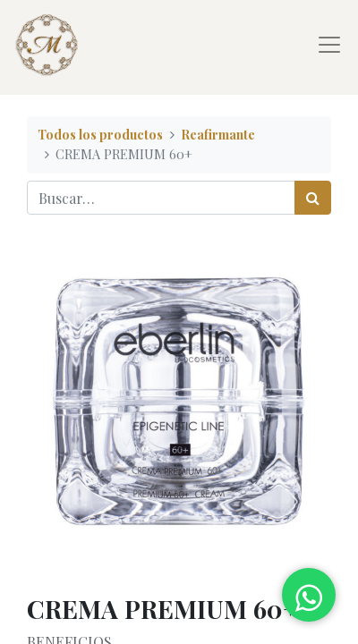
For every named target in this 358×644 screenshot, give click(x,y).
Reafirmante (218, 134)
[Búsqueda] (313, 198)
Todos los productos (100, 134)
